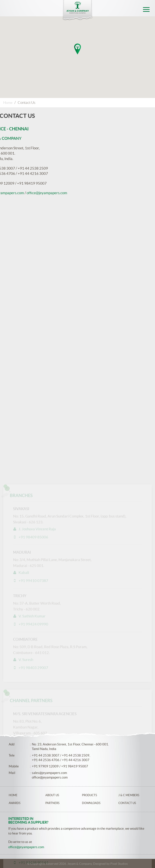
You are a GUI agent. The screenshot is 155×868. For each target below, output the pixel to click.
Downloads (91, 803)
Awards (15, 803)
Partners (52, 803)
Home (8, 103)
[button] (77, 49)
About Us (52, 795)
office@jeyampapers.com (50, 777)
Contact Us (127, 803)
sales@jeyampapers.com (49, 773)
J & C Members (129, 795)
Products (89, 795)
